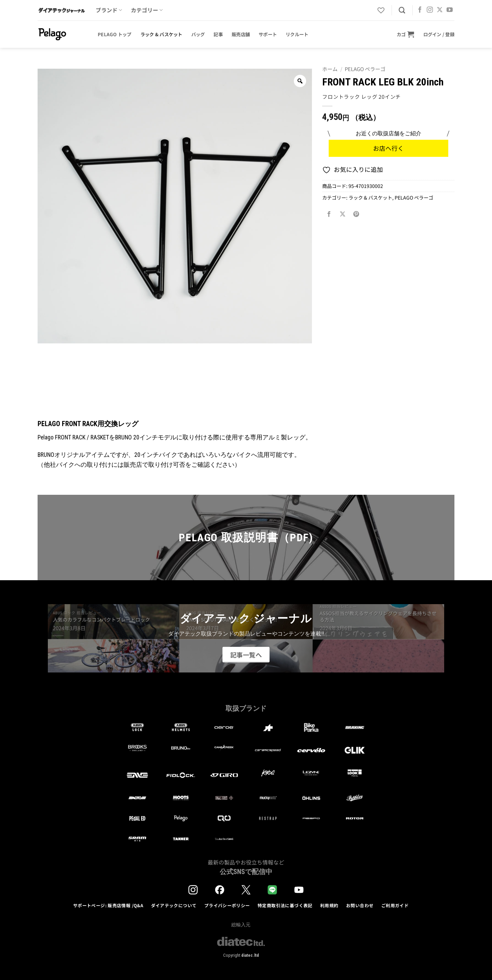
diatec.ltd (250, 955)
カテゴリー (147, 10)
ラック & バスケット (161, 34)
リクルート (297, 34)
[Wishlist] (381, 10)
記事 (218, 34)
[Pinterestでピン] (356, 214)
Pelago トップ (115, 34)
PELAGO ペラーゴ (365, 69)
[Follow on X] (440, 10)
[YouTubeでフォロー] (450, 10)
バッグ (198, 34)
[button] (406, 34)
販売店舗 (241, 34)
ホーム (330, 69)
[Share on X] (343, 214)
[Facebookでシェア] (329, 214)
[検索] (402, 10)
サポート (268, 34)
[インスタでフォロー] (430, 10)
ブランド (109, 10)
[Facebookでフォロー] (420, 10)
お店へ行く (388, 148)
